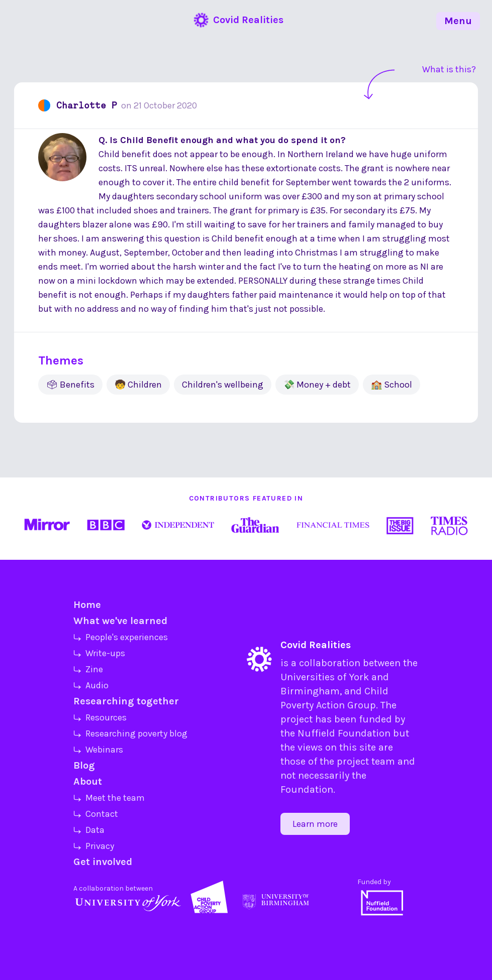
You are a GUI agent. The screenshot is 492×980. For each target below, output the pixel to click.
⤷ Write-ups (99, 653)
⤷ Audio (91, 685)
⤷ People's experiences (121, 637)
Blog (84, 765)
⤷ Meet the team (109, 798)
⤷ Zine (88, 669)
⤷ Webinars (98, 750)
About (88, 781)
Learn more (315, 824)
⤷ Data (89, 830)
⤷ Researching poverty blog (130, 733)
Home (87, 605)
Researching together (126, 701)
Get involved (103, 862)
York (359, 677)
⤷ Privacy (94, 846)
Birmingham (310, 691)
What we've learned (120, 621)
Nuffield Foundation (344, 733)
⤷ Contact (96, 814)
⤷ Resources (100, 717)
